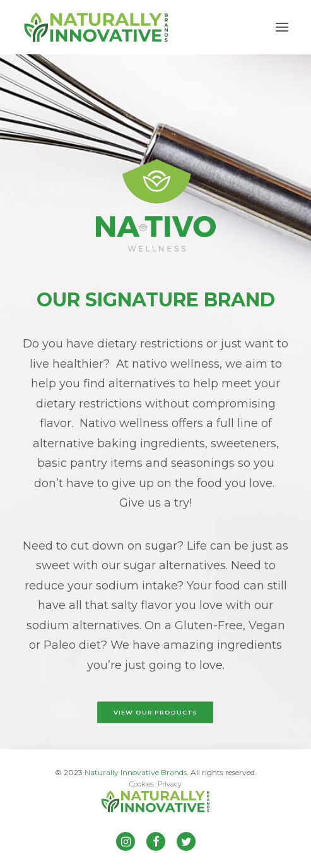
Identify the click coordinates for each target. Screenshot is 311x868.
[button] (282, 27)
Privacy (170, 784)
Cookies (142, 784)
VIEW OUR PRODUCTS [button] (155, 713)
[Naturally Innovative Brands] (96, 27)
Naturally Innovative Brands (136, 772)
